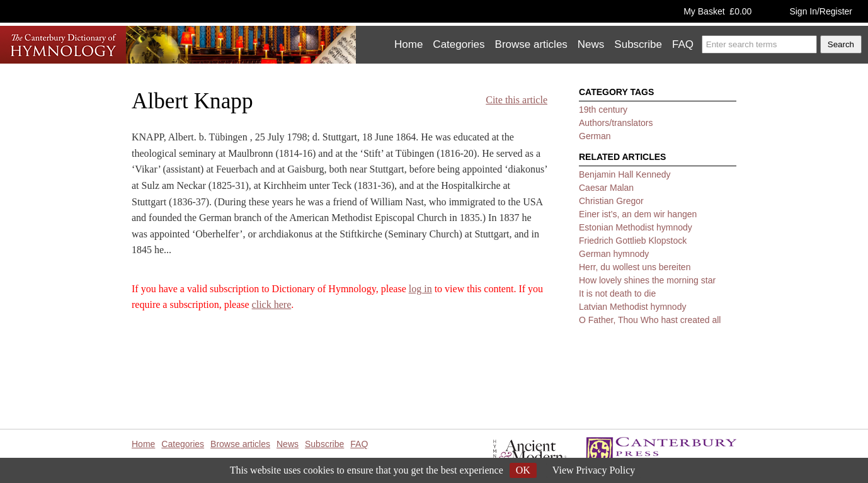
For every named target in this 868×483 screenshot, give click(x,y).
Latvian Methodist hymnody (632, 307)
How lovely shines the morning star (647, 280)
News (591, 44)
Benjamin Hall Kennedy (625, 174)
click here (272, 304)
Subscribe (638, 44)
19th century (603, 110)
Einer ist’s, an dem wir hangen (638, 214)
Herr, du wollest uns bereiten (635, 267)
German (595, 136)
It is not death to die (617, 293)
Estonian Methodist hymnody (636, 227)
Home (408, 44)
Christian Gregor (611, 201)
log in (420, 289)
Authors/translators (616, 123)
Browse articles (531, 44)
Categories (459, 44)
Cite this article (517, 100)
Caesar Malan (606, 188)
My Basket (717, 11)
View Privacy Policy (594, 470)
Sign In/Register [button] (821, 11)
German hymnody (614, 254)
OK (523, 470)
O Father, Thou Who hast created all (650, 320)
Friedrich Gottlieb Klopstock (633, 241)
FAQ (683, 44)
